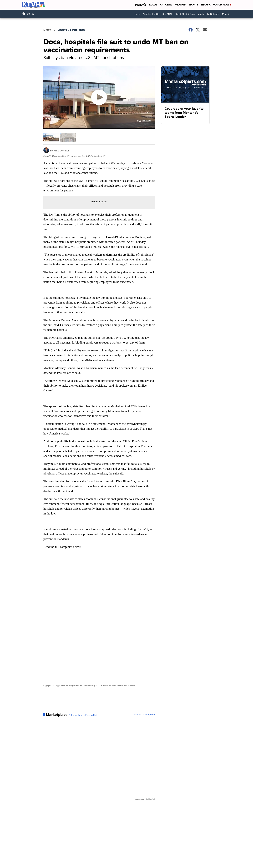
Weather (180, 5)
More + (226, 14)
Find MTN (167, 14)
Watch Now (222, 5)
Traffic (206, 5)
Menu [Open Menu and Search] (141, 5)
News (138, 14)
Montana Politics (71, 30)
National (166, 5)
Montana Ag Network (208, 14)
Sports (194, 5)
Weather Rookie (151, 14)
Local (153, 5)
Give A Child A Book (185, 14)
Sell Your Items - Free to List (83, 715)
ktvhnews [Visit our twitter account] (34, 14)
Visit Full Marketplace (144, 715)
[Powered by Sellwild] (150, 799)
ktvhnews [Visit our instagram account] (29, 14)
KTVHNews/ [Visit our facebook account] (25, 14)
